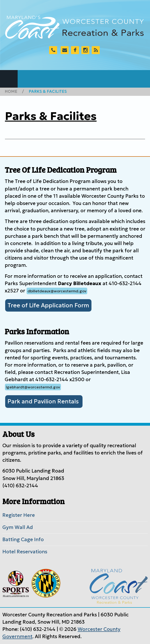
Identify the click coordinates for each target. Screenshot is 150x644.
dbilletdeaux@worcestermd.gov (57, 291)
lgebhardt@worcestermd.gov (33, 387)
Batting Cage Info (23, 540)
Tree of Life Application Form (48, 305)
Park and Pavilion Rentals (44, 401)
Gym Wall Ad (18, 527)
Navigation (9, 79)
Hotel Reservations (25, 552)
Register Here (19, 515)
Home (11, 91)
